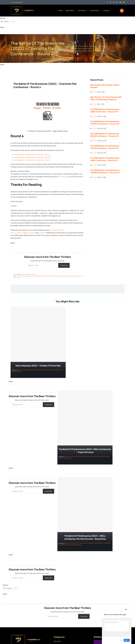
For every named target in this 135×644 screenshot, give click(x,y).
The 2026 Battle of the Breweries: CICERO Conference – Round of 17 (105, 171)
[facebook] (107, 2)
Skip (121, 640)
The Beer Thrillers (76, 545)
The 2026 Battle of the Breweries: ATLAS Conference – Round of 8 (105, 147)
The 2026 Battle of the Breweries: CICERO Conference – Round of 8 (105, 123)
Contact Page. (64, 177)
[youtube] (120, 2)
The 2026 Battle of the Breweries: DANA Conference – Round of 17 (105, 159)
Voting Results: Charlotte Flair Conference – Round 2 (32, 157)
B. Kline (35, 274)
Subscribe (64, 265)
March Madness (26, 276)
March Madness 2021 (29, 370)
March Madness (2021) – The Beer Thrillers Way (38, 366)
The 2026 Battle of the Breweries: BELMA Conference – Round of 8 (105, 135)
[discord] (124, 2)
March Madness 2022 (37, 276)
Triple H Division (67, 458)
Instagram (25, 233)
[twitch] (117, 2)
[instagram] (114, 2)
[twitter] (110, 2)
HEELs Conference (71, 457)
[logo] (23, 7)
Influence (42, 233)
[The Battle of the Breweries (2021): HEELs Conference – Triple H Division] (85, 418)
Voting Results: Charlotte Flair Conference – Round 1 (32, 155)
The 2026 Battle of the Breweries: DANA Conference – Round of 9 (105, 110)
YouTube (32, 233)
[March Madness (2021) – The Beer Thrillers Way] (38, 334)
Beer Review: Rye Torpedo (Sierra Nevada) (105, 86)
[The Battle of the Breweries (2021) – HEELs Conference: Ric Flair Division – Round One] (85, 505)
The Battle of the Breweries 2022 (70, 276)
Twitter (18, 233)
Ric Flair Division (82, 543)
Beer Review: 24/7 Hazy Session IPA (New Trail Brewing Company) (106, 98)
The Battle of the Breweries (52, 276)
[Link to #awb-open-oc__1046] (122, 11)
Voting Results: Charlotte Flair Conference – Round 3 (32, 160)
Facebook (54, 230)
